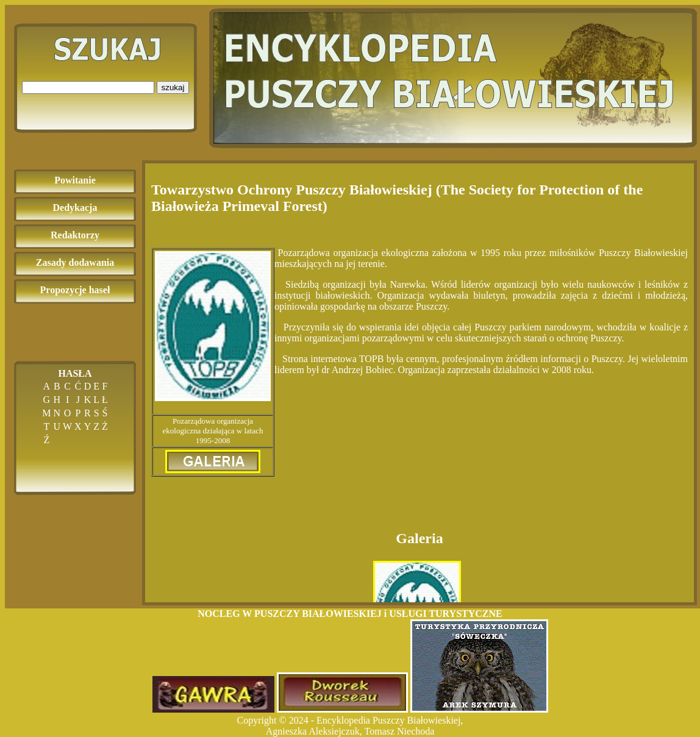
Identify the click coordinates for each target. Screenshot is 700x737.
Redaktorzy (75, 235)
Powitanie (75, 180)
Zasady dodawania (75, 262)
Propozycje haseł (75, 290)
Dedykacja (75, 208)
